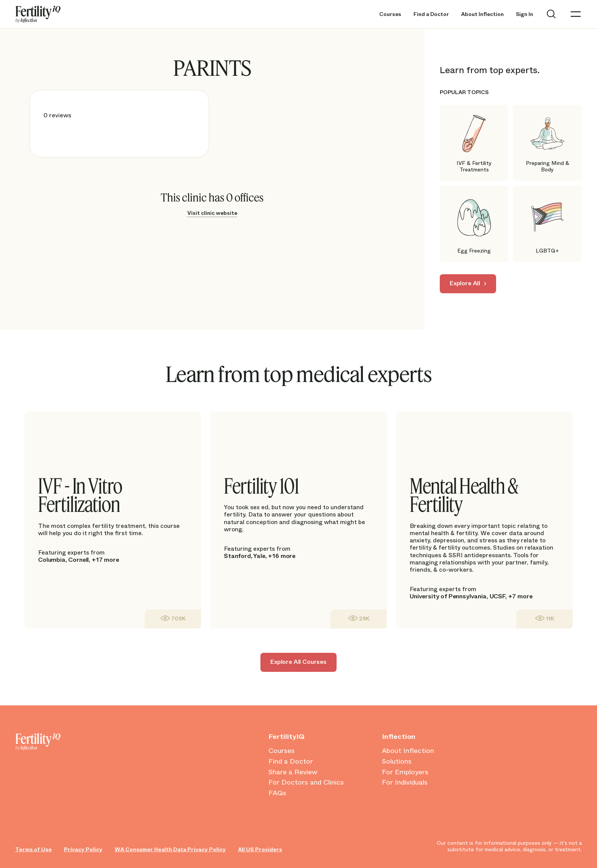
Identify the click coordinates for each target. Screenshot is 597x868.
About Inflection (482, 14)
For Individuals (405, 783)
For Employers (405, 772)
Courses (390, 14)
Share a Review (293, 772)
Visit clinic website (212, 213)
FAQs (277, 793)
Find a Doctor (431, 14)
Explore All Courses (298, 662)
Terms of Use (34, 850)
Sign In (524, 14)
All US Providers (260, 850)
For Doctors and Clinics (306, 783)
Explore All (465, 283)
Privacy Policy (83, 850)
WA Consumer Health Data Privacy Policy (170, 850)
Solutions (397, 762)
